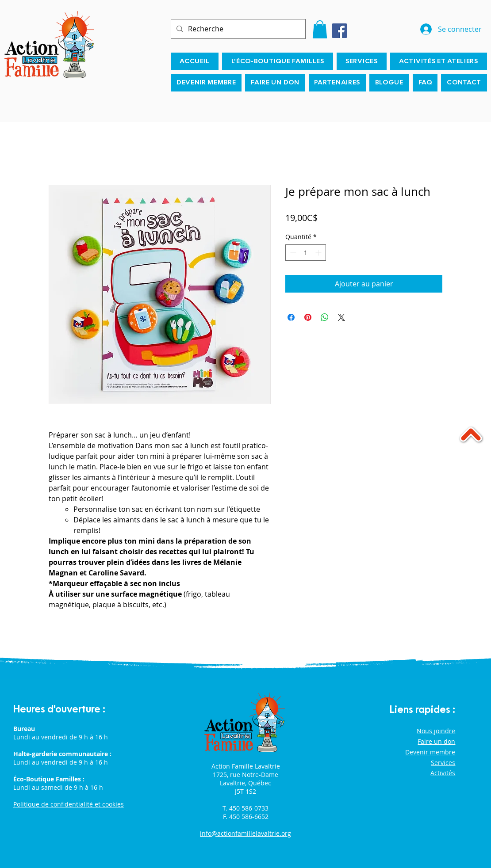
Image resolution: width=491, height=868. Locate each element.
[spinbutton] (306, 253)
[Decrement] (292, 253)
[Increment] (319, 253)
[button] (320, 29)
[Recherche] (237, 29)
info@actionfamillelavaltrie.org (245, 833)
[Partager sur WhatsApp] (325, 317)
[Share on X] (341, 317)
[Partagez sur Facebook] (291, 317)
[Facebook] (339, 31)
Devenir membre (430, 752)
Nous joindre (436, 731)
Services (443, 763)
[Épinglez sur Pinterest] (308, 317)
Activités (443, 773)
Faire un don (436, 741)
